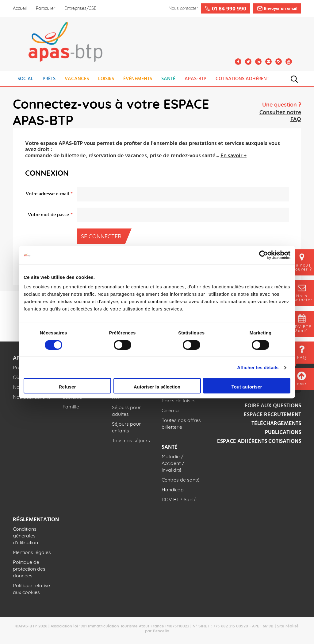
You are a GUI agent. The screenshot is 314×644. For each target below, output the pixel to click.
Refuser (67, 387)
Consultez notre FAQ (280, 116)
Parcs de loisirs (179, 400)
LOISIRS (106, 79)
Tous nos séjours (131, 440)
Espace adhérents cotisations (259, 441)
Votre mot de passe (48, 215)
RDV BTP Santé (179, 499)
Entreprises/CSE (80, 8)
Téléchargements (276, 424)
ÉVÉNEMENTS (138, 79)
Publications (283, 433)
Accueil (20, 8)
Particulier (46, 8)
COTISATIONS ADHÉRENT (242, 79)
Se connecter (103, 236)
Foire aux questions (273, 406)
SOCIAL (25, 79)
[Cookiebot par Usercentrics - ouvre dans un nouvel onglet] (264, 255)
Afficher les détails (258, 367)
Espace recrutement (272, 415)
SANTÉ (168, 79)
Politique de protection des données (29, 569)
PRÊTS (49, 79)
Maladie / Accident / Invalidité (173, 463)
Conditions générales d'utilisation (25, 536)
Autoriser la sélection (157, 387)
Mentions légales (32, 552)
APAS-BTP (195, 79)
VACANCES (77, 79)
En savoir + (234, 156)
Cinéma (170, 410)
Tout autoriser (247, 387)
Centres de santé (181, 480)
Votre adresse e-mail (47, 194)
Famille (71, 407)
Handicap (173, 490)
